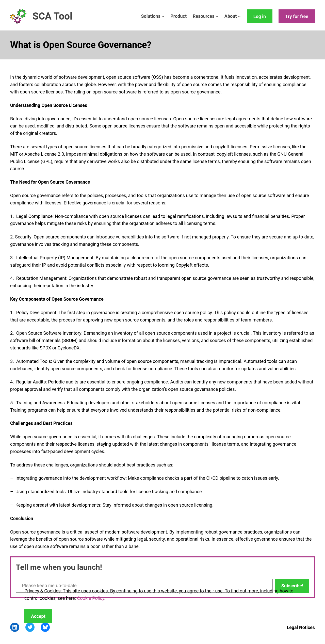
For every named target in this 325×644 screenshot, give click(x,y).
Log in (260, 16)
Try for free (297, 16)
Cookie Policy (91, 598)
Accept (38, 616)
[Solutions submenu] (163, 16)
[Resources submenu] (217, 16)
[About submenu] (239, 16)
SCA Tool (52, 16)
